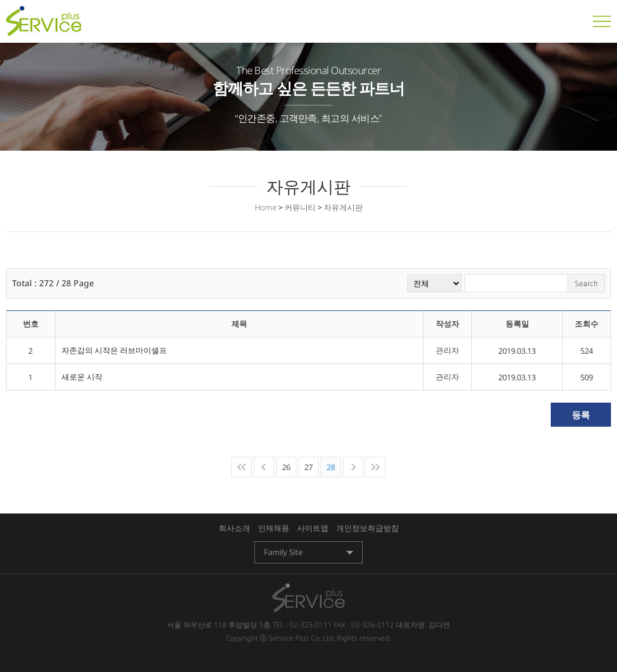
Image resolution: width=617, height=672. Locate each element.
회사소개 (234, 528)
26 (286, 467)
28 (331, 467)
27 (308, 467)
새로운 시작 (82, 377)
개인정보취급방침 (368, 528)
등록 (581, 415)
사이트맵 (313, 528)
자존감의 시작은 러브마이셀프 (114, 350)
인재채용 (274, 528)
